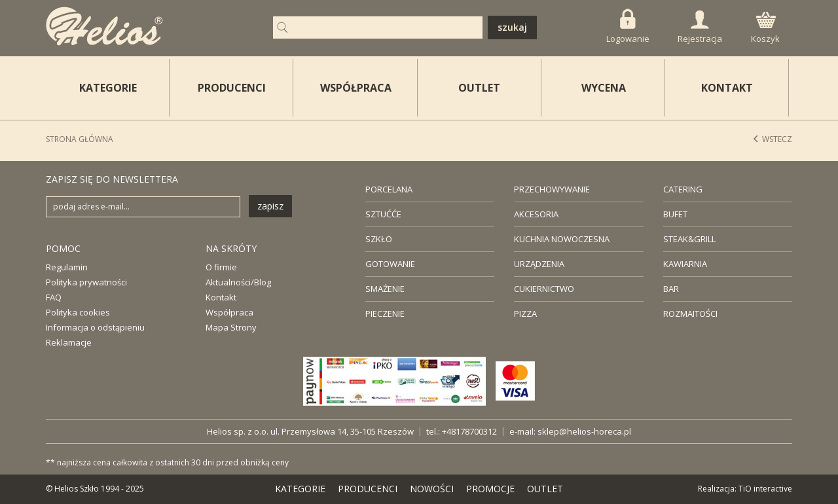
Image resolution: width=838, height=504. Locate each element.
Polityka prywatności (86, 282)
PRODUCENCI (232, 88)
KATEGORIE (300, 489)
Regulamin (67, 267)
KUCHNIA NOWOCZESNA (562, 239)
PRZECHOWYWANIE (552, 189)
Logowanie (628, 27)
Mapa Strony (231, 327)
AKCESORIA (536, 214)
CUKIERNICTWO (544, 289)
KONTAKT (727, 88)
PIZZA (525, 314)
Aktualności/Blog (238, 282)
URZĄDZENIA (539, 264)
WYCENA (604, 88)
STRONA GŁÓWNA (80, 139)
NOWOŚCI (432, 489)
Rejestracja (700, 27)
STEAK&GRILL (689, 239)
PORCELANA (389, 189)
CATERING (683, 189)
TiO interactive (765, 489)
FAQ (54, 297)
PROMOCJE (490, 489)
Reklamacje (69, 342)
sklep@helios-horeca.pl (584, 431)
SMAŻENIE (385, 289)
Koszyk (765, 28)
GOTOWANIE (390, 264)
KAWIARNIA (685, 264)
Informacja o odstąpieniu (95, 327)
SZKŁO (379, 239)
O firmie (221, 267)
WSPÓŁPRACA (356, 88)
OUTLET (479, 88)
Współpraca (229, 312)
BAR (671, 289)
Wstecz (772, 139)
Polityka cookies (78, 312)
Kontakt (221, 297)
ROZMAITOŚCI (690, 314)
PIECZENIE (385, 314)
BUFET (675, 214)
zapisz (270, 206)
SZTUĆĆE (383, 214)
